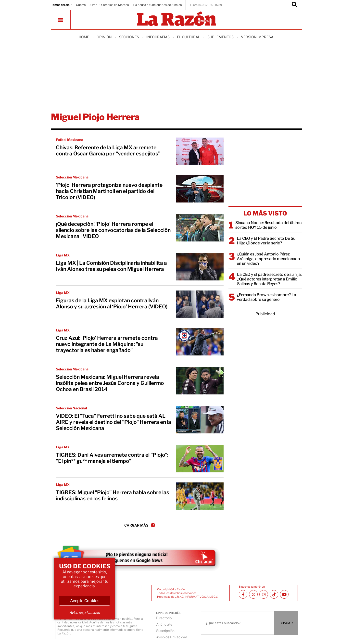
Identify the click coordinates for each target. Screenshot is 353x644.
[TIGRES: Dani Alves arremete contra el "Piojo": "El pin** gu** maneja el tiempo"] (200, 459)
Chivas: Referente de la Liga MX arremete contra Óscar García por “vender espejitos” (108, 151)
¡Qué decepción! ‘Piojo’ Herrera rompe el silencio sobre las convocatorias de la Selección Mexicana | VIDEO (113, 230)
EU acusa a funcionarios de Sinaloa (157, 5)
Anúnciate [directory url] (164, 624)
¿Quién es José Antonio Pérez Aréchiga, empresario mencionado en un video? (268, 259)
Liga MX (63, 255)
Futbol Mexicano (69, 140)
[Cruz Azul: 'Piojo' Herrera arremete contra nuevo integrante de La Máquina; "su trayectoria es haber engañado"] (200, 342)
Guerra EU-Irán (87, 5)
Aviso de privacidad (85, 612)
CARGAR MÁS (140, 525)
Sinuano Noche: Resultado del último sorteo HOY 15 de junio (269, 225)
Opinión (104, 37)
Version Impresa (257, 37)
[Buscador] (294, 5)
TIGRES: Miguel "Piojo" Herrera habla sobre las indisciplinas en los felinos (113, 495)
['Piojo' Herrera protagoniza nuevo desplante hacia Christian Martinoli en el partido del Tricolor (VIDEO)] (200, 189)
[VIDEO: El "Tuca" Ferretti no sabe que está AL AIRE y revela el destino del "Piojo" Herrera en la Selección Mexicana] (200, 420)
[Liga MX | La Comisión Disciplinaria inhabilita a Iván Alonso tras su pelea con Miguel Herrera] (200, 267)
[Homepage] (176, 19)
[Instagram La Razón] (264, 594)
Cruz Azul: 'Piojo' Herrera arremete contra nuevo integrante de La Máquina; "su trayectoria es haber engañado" (107, 344)
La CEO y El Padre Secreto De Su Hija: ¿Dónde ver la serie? (266, 241)
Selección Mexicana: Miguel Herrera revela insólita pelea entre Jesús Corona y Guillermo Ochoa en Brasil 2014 (110, 383)
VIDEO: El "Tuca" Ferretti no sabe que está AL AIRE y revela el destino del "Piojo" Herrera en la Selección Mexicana (113, 422)
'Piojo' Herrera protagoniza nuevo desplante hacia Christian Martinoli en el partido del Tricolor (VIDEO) (109, 191)
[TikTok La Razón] (274, 594)
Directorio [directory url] (164, 618)
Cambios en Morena (115, 5)
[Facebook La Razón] (243, 594)
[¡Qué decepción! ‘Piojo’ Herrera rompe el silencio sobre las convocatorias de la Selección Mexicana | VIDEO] (200, 228)
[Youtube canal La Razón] (284, 594)
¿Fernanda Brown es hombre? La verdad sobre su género (266, 297)
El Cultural (189, 37)
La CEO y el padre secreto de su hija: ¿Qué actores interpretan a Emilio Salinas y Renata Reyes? (269, 279)
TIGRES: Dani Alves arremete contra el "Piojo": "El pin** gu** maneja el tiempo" (112, 458)
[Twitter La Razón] (253, 594)
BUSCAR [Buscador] (286, 623)
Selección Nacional (71, 408)
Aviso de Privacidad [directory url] (172, 637)
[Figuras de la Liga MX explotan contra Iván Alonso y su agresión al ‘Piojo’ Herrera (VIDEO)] (200, 304)
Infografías (158, 37)
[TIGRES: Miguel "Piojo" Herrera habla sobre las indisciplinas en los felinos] (200, 496)
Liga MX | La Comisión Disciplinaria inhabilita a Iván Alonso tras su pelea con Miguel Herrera (111, 266)
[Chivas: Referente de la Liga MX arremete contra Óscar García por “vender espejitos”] (200, 151)
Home (84, 37)
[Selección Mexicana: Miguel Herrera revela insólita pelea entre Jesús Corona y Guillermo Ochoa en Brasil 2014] (200, 381)
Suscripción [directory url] (165, 631)
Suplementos (221, 37)
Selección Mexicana (72, 177)
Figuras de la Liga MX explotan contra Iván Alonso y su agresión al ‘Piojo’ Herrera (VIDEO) (112, 303)
